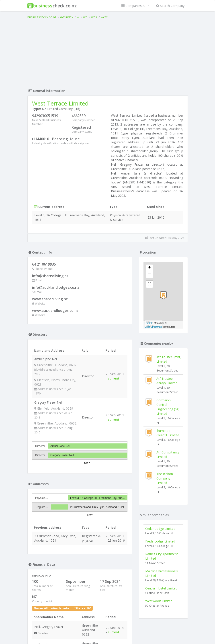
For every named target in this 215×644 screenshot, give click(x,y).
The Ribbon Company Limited (165, 478)
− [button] (149, 274)
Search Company (170, 6)
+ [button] (149, 268)
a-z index (67, 17)
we (85, 17)
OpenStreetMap (153, 327)
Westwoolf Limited (159, 601)
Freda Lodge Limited (160, 541)
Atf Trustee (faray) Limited (167, 381)
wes (94, 17)
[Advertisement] (108, 53)
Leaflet (148, 323)
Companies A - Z (135, 6)
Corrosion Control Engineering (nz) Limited (168, 407)
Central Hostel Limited (161, 588)
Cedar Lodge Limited (160, 529)
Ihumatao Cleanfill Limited (168, 433)
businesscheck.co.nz (42, 17)
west (104, 17)
